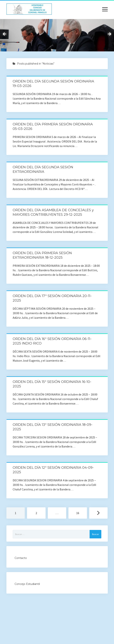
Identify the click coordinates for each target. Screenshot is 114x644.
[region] (57, 35)
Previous (5, 34)
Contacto (21, 558)
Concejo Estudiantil (27, 584)
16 (78, 513)
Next (109, 34)
